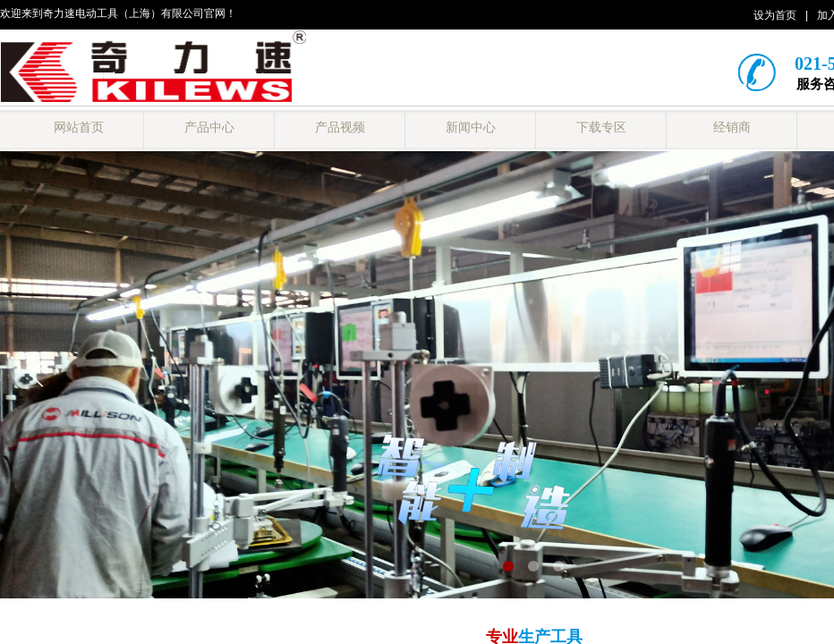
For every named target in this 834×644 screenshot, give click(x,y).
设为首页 (775, 15)
